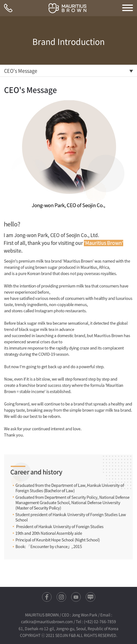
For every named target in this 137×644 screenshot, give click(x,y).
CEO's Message (21, 71)
